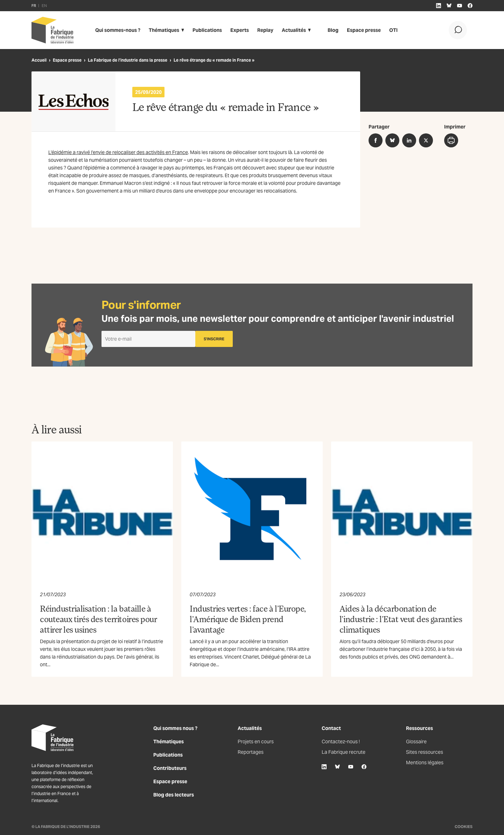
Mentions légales (425, 763)
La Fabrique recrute (344, 752)
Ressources (419, 728)
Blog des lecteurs (174, 795)
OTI (393, 30)
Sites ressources (425, 752)
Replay (265, 30)
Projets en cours (256, 742)
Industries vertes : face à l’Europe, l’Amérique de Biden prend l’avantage (248, 619)
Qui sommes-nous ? (118, 30)
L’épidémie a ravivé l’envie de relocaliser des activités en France (118, 152)
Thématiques (164, 30)
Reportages (251, 752)
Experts (240, 30)
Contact (331, 728)
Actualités (294, 30)
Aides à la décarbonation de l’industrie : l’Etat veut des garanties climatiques (401, 619)
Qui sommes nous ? (175, 728)
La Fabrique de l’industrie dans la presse (128, 60)
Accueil (39, 60)
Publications (207, 30)
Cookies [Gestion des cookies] (464, 827)
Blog (333, 30)
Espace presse (364, 30)
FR (34, 6)
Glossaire (416, 742)
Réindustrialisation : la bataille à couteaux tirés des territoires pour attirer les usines (98, 619)
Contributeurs (170, 768)
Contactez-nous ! (341, 742)
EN (44, 6)
